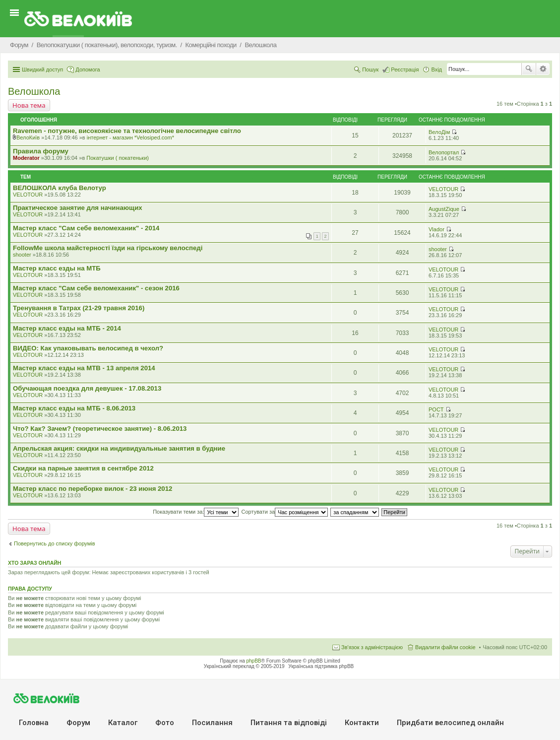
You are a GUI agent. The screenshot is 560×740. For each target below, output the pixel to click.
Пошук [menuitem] (370, 69)
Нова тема (29, 105)
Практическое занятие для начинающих (78, 208)
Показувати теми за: (196, 512)
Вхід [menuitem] (436, 69)
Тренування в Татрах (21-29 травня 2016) (79, 308)
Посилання (212, 723)
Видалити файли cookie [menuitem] (445, 647)
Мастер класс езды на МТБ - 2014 (67, 328)
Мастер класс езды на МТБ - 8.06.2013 (74, 408)
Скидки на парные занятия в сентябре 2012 (83, 468)
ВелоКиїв (28, 137)
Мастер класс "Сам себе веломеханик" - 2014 (86, 228)
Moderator (26, 158)
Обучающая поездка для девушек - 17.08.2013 (87, 388)
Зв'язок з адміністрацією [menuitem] (372, 647)
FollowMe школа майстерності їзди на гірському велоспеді (108, 248)
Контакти (362, 723)
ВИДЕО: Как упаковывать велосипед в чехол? (88, 348)
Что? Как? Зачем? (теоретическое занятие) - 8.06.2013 (100, 429)
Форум (78, 723)
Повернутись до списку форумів (55, 543)
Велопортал (444, 152)
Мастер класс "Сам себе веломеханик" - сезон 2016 (96, 288)
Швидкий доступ (42, 69)
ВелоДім (439, 132)
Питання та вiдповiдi (289, 723)
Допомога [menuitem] (88, 69)
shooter (22, 255)
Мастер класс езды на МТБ (57, 268)
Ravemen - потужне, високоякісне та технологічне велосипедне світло (127, 131)
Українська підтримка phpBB (321, 666)
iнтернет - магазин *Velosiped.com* (130, 137)
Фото (165, 723)
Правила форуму (41, 151)
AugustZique (444, 209)
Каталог (123, 723)
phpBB (254, 661)
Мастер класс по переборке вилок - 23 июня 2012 (93, 489)
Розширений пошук (543, 69)
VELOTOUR (28, 195)
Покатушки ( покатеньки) (118, 158)
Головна (34, 723)
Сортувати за (285, 512)
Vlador (436, 229)
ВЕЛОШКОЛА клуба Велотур (60, 188)
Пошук (529, 69)
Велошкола (34, 91)
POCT (436, 409)
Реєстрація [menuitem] (405, 69)
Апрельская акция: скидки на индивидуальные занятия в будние (119, 448)
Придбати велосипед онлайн (450, 723)
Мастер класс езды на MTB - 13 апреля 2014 (84, 368)
